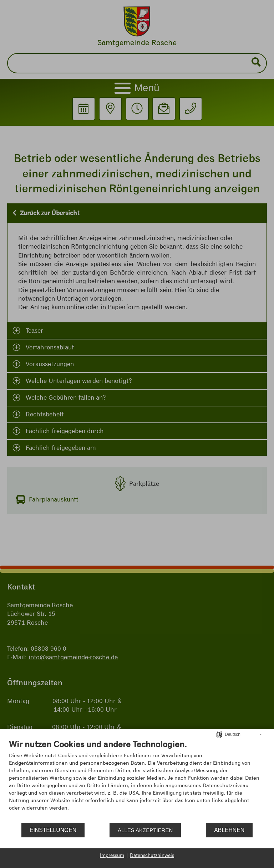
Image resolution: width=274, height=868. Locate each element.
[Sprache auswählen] (219, 734)
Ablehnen (229, 830)
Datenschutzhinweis (152, 855)
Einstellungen (53, 830)
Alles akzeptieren (145, 830)
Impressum (112, 855)
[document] (137, 780)
